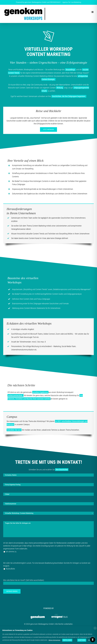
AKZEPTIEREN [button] (82, 640)
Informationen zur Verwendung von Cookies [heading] (17, 630)
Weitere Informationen (54, 640)
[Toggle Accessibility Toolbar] (93, 640)
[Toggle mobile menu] (93, 12)
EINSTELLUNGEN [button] (67, 640)
